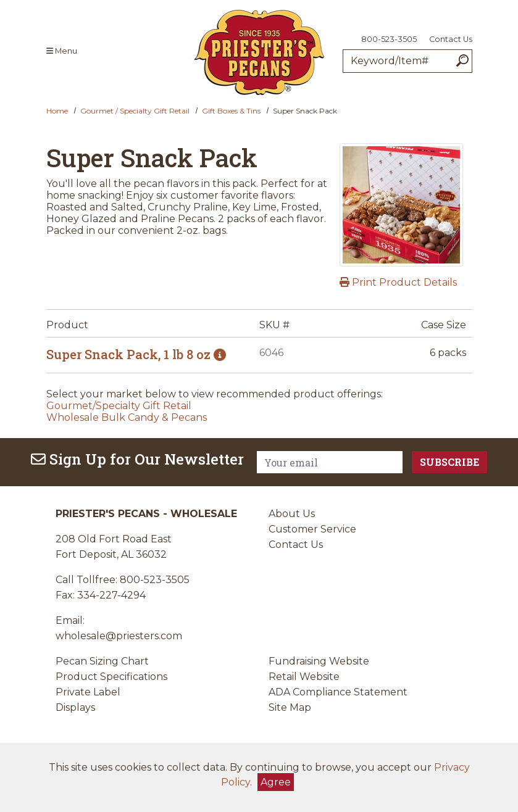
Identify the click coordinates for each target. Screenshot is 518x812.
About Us (292, 514)
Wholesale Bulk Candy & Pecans (127, 417)
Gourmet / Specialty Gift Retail (135, 111)
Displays (75, 707)
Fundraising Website (319, 661)
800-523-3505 (389, 39)
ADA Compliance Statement (338, 692)
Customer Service (312, 529)
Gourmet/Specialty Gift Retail (119, 406)
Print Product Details (398, 282)
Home (57, 111)
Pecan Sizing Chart (102, 661)
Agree (276, 782)
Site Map (290, 707)
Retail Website (304, 677)
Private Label (88, 692)
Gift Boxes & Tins (231, 111)
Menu (62, 51)
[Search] (462, 61)
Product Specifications (111, 677)
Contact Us (451, 39)
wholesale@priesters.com (119, 636)
